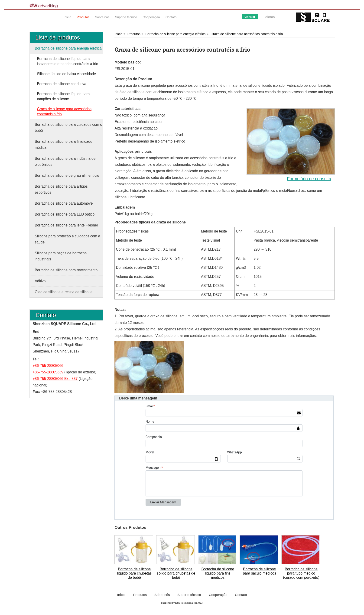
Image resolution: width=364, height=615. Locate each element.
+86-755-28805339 (48, 372)
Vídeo (250, 17)
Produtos (134, 34)
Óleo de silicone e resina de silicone (64, 292)
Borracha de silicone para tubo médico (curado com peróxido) (301, 573)
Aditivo (40, 281)
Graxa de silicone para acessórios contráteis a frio (247, 34)
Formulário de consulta (309, 179)
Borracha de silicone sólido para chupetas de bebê (176, 573)
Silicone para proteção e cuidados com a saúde (68, 239)
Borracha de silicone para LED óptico (65, 214)
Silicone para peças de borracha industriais (61, 256)
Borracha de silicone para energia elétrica (176, 34)
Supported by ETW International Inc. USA (182, 603)
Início (118, 34)
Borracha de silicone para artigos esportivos (61, 189)
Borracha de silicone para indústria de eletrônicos (65, 161)
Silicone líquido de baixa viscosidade (66, 74)
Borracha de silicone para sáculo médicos (259, 571)
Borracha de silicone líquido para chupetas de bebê (134, 573)
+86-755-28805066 (48, 366)
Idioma (270, 17)
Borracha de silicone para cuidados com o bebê (68, 128)
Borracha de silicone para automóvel (64, 203)
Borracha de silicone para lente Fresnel (66, 225)
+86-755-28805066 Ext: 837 (55, 379)
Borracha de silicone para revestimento (66, 270)
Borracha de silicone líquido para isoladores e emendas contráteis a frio (68, 61)
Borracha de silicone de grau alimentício (67, 175)
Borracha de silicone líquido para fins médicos (218, 573)
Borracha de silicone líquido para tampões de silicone (63, 96)
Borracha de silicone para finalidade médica (64, 145)
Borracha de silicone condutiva (62, 84)
